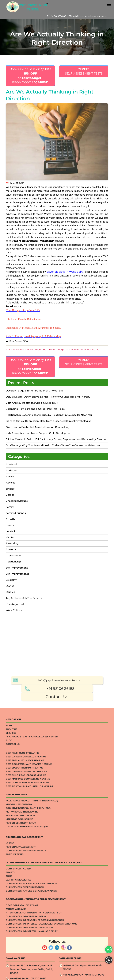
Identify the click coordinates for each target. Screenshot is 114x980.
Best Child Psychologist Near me (26, 884)
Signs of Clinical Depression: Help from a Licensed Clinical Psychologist (48, 421)
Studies (10, 592)
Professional (13, 556)
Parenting (12, 543)
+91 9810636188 (58, 16)
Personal (11, 549)
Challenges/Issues (17, 501)
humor (10, 525)
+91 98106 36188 (60, 798)
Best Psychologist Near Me (22, 862)
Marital (10, 537)
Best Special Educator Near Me (25, 869)
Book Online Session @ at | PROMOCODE (30, 76)
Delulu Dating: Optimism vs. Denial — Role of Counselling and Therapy (48, 397)
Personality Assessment (21, 956)
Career (10, 495)
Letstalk (11, 531)
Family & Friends (16, 513)
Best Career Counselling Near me (26, 880)
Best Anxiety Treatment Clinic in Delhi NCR (32, 403)
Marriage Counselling (20, 928)
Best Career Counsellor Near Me (26, 866)
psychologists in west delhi (65, 272)
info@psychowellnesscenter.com (90, 16)
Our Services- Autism (18, 978)
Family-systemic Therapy (21, 924)
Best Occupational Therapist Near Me (29, 873)
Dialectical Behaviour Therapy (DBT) (28, 936)
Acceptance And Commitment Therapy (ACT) (32, 910)
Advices (10, 483)
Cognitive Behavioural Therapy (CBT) (28, 917)
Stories (10, 586)
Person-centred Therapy (21, 932)
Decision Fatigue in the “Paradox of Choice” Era (34, 391)
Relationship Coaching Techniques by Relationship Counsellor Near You (49, 415)
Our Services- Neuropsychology (26, 960)
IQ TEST (10, 952)
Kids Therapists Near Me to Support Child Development (39, 433)
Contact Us (57, 806)
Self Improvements (17, 574)
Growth (10, 519)
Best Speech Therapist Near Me (24, 877)
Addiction (12, 471)
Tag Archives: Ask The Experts (24, 598)
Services (11, 842)
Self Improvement (17, 568)
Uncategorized (15, 604)
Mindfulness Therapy (19, 913)
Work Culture (14, 610)
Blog (9, 849)
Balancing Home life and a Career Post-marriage (35, 409)
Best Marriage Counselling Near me (28, 888)
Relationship (13, 562)
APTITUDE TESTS (15, 963)
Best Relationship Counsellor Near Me (30, 895)
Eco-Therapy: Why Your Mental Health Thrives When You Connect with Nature (53, 445)
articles (10, 489)
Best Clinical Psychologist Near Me (28, 892)
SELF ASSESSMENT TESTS (84, 71)
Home (9, 834)
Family (10, 507)
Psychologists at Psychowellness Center (32, 846)
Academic (12, 464)
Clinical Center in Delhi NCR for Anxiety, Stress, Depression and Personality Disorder (56, 439)
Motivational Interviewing (22, 921)
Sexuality (11, 580)
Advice (10, 477)
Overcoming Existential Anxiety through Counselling (38, 427)
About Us (11, 838)
